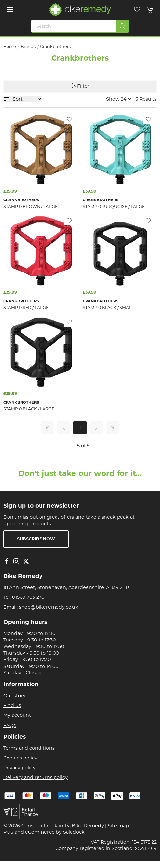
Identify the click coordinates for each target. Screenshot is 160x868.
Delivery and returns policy (35, 777)
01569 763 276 (28, 597)
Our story (14, 696)
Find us (12, 705)
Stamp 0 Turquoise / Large (114, 206)
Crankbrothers (55, 46)
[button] (10, 10)
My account (17, 715)
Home (10, 46)
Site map (118, 826)
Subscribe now (36, 539)
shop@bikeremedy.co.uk (49, 607)
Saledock (74, 832)
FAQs (9, 725)
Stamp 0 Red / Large (26, 308)
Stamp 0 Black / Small (108, 308)
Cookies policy (20, 758)
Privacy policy (19, 768)
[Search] (80, 26)
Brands (28, 46)
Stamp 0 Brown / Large (30, 206)
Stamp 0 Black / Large (29, 409)
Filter (80, 86)
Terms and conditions (29, 748)
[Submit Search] (122, 26)
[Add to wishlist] (69, 119)
